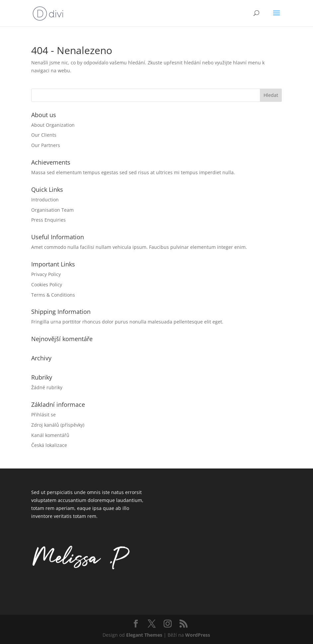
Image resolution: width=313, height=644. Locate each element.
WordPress (198, 635)
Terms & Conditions (53, 295)
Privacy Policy (46, 274)
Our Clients (44, 135)
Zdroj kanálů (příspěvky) (58, 425)
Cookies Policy (47, 285)
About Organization (53, 125)
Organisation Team (52, 210)
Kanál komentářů (50, 435)
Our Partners (46, 145)
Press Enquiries (48, 220)
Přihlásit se (43, 415)
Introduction (45, 200)
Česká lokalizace (49, 445)
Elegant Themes (144, 635)
